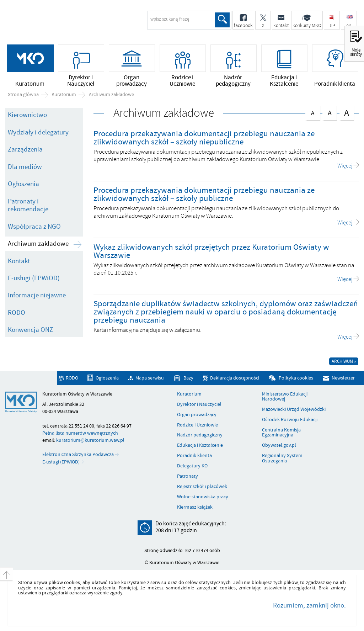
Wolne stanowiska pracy (203, 497)
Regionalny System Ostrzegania (282, 458)
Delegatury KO (192, 466)
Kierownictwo (27, 115)
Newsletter (343, 378)
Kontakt (19, 261)
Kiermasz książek (195, 507)
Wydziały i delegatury (38, 132)
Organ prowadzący (197, 415)
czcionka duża (347, 113)
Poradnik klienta (194, 456)
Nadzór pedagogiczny (200, 435)
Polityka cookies (296, 378)
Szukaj (222, 20)
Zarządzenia (25, 149)
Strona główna (23, 95)
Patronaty (188, 476)
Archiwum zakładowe (111, 95)
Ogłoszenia (23, 184)
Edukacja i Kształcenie (200, 445)
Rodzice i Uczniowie (197, 425)
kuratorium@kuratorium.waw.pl (90, 440)
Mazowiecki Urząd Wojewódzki (294, 409)
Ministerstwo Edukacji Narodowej (285, 397)
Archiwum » (344, 361)
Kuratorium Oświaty (62, 23)
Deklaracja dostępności (235, 378)
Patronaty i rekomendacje (28, 205)
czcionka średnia (330, 112)
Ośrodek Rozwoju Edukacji (290, 420)
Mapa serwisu (150, 378)
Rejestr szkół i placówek (202, 487)
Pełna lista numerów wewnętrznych (80, 433)
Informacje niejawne (37, 295)
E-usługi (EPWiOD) (34, 278)
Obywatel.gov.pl (279, 445)
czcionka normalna (312, 112)
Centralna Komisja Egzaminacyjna (281, 433)
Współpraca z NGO (34, 227)
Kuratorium (64, 95)
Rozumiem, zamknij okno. (309, 605)
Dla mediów (25, 167)
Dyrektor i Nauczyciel (199, 404)
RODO (17, 313)
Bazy (188, 378)
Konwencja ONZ (30, 330)
